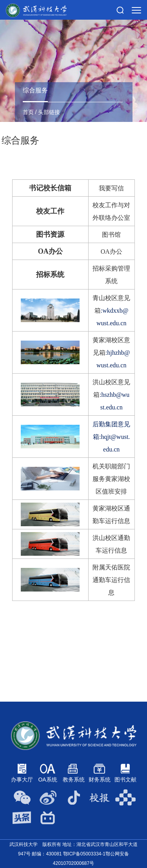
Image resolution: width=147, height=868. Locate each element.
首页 (28, 112)
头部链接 (49, 112)
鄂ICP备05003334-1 (84, 854)
